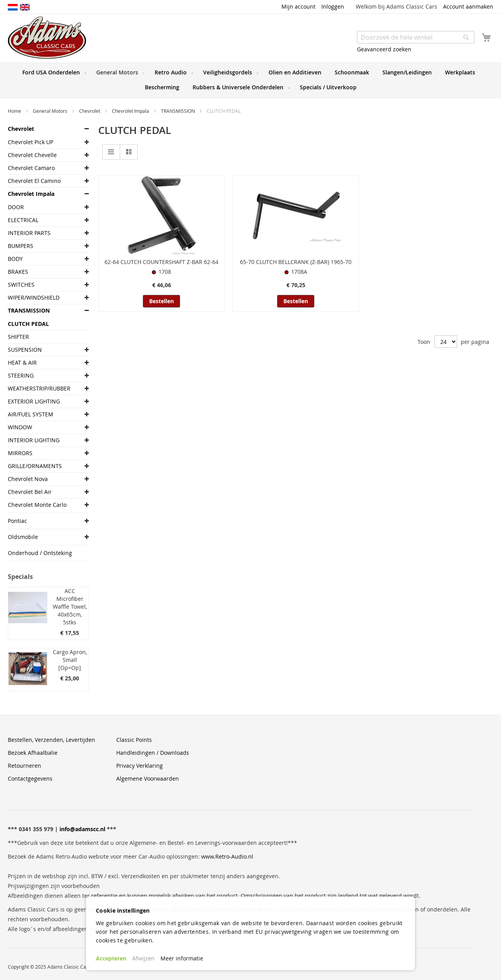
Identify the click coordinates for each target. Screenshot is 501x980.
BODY (15, 259)
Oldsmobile (23, 537)
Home (15, 111)
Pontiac (17, 521)
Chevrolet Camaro (31, 168)
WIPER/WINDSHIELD (34, 297)
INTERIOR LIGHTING (34, 440)
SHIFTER (18, 337)
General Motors (51, 111)
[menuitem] (53, 72)
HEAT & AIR (22, 363)
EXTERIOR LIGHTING (34, 401)
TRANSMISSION (178, 111)
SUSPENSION (25, 350)
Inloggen (333, 6)
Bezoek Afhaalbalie (33, 753)
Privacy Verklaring (140, 766)
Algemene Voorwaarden (148, 778)
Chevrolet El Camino (34, 181)
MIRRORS (20, 453)
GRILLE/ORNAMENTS (35, 466)
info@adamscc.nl (82, 829)
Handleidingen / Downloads (153, 753)
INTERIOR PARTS (29, 233)
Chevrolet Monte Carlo (37, 505)
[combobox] (416, 37)
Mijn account (298, 6)
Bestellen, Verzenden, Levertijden (51, 740)
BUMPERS (21, 246)
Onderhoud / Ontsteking (40, 553)
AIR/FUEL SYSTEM (31, 414)
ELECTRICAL (23, 220)
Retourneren (24, 766)
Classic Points (134, 740)
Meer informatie (182, 958)
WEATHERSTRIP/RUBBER (39, 388)
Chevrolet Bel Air (30, 492)
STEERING (21, 375)
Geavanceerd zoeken (384, 49)
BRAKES (18, 272)
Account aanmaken (468, 6)
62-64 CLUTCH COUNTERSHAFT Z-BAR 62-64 (161, 262)
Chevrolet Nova (28, 479)
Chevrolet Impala (131, 111)
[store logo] (47, 38)
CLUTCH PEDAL (28, 324)
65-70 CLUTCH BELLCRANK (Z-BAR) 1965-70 (296, 262)
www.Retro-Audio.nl (227, 856)
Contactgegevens (30, 778)
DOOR (16, 207)
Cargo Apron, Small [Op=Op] (70, 660)
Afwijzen (143, 958)
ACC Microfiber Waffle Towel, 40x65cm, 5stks (70, 607)
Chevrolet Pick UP (31, 142)
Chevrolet (90, 111)
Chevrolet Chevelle (32, 155)
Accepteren (111, 958)
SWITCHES (21, 285)
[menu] (250, 80)
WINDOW (20, 427)
